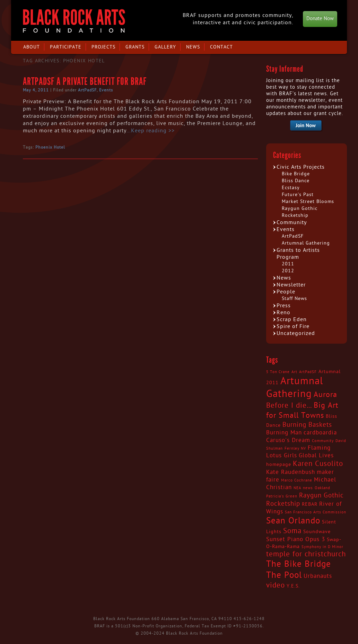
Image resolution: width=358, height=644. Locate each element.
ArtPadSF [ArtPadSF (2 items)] (308, 372)
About (32, 47)
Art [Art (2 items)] (294, 372)
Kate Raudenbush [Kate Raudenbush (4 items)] (291, 472)
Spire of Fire (293, 326)
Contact (221, 47)
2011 (288, 264)
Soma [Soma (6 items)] (292, 531)
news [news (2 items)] (308, 488)
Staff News (294, 298)
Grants (135, 47)
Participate (66, 47)
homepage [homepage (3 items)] (279, 465)
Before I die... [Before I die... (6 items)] (289, 406)
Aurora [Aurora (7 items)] (325, 395)
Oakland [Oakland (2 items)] (322, 488)
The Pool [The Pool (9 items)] (284, 575)
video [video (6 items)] (276, 585)
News (193, 47)
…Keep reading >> (151, 131)
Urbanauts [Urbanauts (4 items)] (318, 576)
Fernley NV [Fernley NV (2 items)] (295, 448)
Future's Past (298, 195)
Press (284, 306)
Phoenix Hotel (50, 147)
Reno (283, 312)
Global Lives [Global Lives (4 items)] (316, 456)
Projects (103, 47)
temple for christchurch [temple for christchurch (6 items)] (306, 554)
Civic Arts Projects (301, 167)
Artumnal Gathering (306, 243)
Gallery (165, 47)
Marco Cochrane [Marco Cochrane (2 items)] (297, 480)
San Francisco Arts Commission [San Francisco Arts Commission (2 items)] (316, 512)
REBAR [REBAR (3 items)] (310, 504)
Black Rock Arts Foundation (74, 21)
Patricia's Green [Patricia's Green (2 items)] (282, 496)
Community (292, 222)
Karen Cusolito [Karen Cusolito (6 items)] (318, 464)
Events (106, 90)
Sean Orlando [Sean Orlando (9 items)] (293, 521)
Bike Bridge (296, 174)
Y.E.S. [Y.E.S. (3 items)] (293, 586)
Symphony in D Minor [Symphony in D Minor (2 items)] (322, 547)
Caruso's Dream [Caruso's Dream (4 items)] (288, 440)
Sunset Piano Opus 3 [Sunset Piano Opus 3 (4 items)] (296, 539)
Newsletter (291, 285)
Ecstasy (291, 188)
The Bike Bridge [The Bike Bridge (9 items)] (299, 564)
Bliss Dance (296, 181)
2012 (288, 271)
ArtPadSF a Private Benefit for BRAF (85, 81)
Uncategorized (296, 333)
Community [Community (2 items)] (323, 441)
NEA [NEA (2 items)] (297, 488)
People (286, 292)
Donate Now (320, 19)
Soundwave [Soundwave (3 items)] (317, 532)
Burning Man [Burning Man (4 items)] (284, 433)
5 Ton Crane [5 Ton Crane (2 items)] (278, 372)
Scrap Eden (292, 319)
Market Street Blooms (308, 201)
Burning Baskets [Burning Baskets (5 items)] (307, 425)
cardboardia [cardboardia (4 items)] (320, 433)
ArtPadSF (87, 90)
